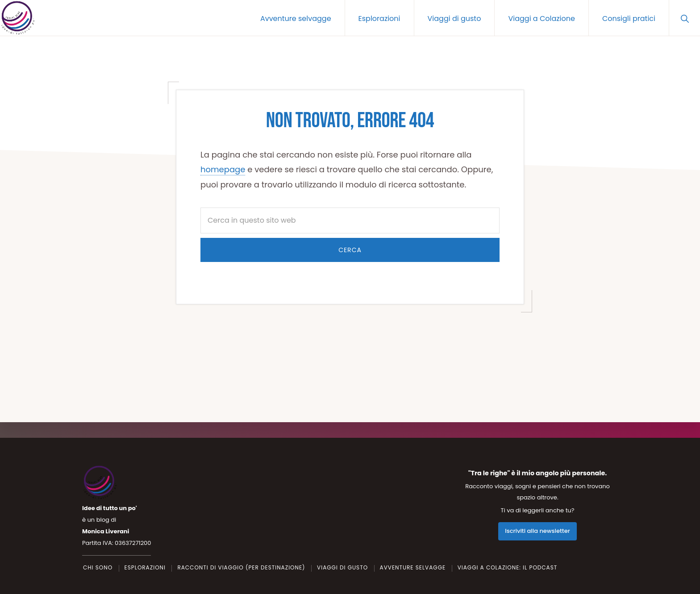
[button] (685, 18)
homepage (223, 169)
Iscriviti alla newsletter (537, 531)
